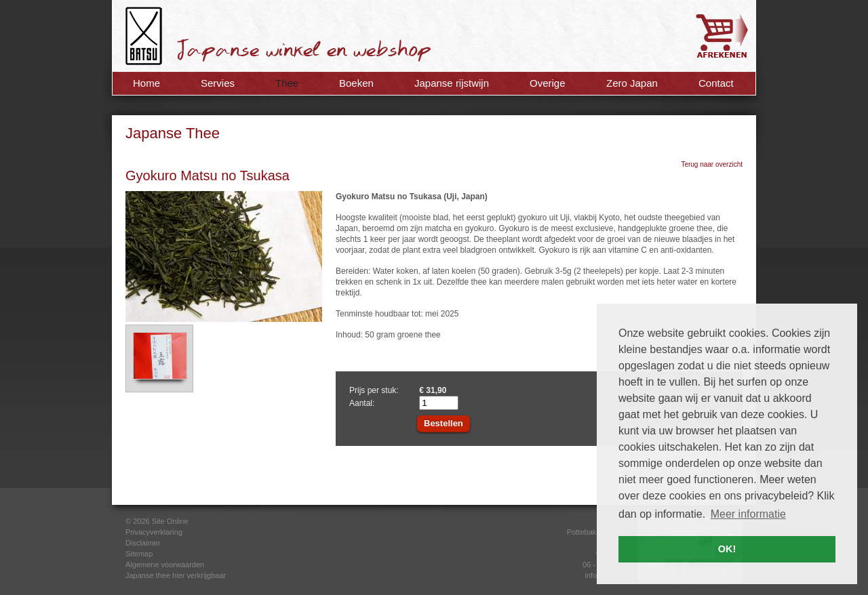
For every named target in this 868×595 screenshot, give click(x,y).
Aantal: (362, 403)
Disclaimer (143, 543)
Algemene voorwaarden (165, 565)
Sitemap (139, 554)
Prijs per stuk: (374, 390)
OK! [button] (727, 549)
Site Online (170, 521)
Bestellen (443, 423)
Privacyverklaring (154, 532)
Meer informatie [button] (748, 514)
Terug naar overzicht (712, 164)
